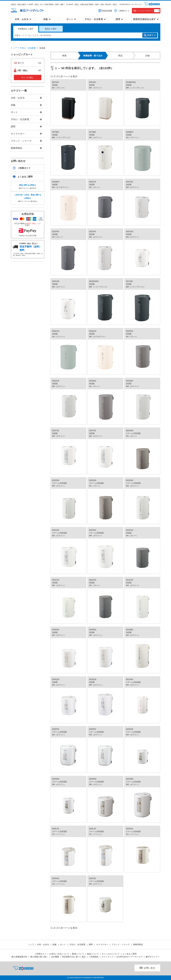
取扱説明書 (107, 11)
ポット (70, 19)
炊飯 (46, 19)
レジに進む (28, 77)
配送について (78, 954)
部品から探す (51, 29)
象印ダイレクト (153, 957)
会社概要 (55, 957)
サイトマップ (108, 957)
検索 (151, 35)
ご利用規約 (94, 957)
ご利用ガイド (124, 11)
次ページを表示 (69, 76)
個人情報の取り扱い (39, 957)
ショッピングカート (148, 11)
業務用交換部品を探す (144, 19)
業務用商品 (17, 148)
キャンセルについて (111, 954)
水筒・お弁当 (22, 19)
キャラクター (18, 134)
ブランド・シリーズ (21, 141)
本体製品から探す (26, 29)
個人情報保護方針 (19, 957)
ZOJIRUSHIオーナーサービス (131, 4)
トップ (14, 48)
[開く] (41, 98)
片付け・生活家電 (94, 19)
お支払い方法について (59, 954)
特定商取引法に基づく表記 (74, 957)
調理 (118, 19)
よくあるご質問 (25, 177)
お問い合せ (149, 968)
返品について (93, 954)
